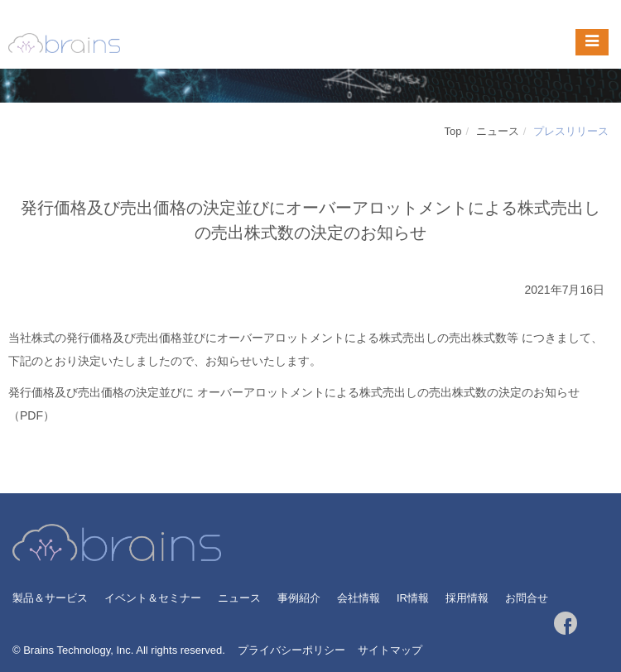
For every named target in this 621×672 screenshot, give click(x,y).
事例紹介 (299, 598)
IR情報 (413, 598)
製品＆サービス (50, 598)
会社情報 (359, 598)
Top (453, 131)
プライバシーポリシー (291, 650)
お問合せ (527, 598)
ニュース (498, 131)
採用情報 (467, 598)
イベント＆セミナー (153, 598)
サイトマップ (390, 650)
